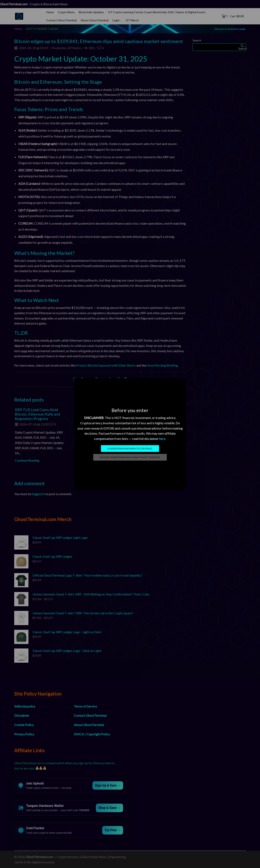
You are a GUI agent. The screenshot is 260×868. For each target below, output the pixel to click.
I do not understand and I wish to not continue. (130, 457)
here (162, 439)
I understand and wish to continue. (130, 449)
